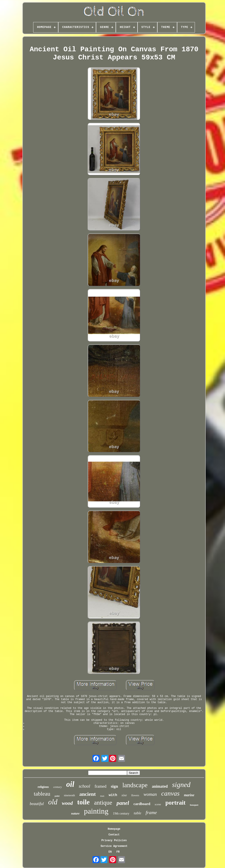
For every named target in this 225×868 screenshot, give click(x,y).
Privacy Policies (114, 840)
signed (181, 785)
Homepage (114, 829)
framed (100, 786)
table (138, 813)
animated (160, 786)
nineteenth (69, 795)
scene (158, 804)
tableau (42, 794)
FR (118, 852)
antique (103, 803)
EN (110, 852)
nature (75, 814)
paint (57, 796)
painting (96, 811)
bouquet (194, 805)
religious (43, 787)
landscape (135, 785)
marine (189, 795)
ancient (88, 794)
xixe (124, 795)
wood (67, 803)
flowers (135, 795)
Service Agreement (114, 846)
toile (83, 802)
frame (151, 812)
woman (150, 794)
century (57, 787)
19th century (121, 813)
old (53, 802)
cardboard (142, 804)
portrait (175, 803)
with (113, 795)
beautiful (37, 804)
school (84, 786)
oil (70, 784)
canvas (170, 793)
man (102, 796)
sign (114, 786)
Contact (114, 835)
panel (123, 803)
